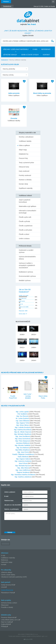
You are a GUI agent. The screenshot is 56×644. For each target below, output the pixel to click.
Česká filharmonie (7, 590)
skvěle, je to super (24, 295)
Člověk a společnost (26, 226)
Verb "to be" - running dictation (28, 396)
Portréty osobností (25, 175)
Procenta (14, 118)
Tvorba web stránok (14, 636)
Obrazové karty (24, 167)
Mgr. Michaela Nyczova (23, 466)
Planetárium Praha (7, 593)
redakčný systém (26, 636)
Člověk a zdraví (24, 234)
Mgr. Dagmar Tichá (23, 423)
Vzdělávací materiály (8, 558)
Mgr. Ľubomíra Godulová (23, 461)
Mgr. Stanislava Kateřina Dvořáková (23, 475)
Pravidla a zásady (7, 607)
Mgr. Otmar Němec (23, 425)
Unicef (3, 587)
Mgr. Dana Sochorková (23, 439)
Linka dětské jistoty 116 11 (10, 620)
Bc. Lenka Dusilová (22, 418)
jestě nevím (22, 301)
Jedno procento (14, 93)
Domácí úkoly (23, 184)
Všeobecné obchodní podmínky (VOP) (14, 577)
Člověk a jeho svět (25, 217)
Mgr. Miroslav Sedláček (23, 445)
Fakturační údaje (7, 562)
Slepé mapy (23, 150)
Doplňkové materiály (26, 188)
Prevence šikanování (8, 617)
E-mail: (6, 496)
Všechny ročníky (8, 75)
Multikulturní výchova (26, 272)
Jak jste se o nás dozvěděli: (13, 505)
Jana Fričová (23, 463)
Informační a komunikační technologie (28, 212)
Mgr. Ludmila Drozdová (23, 427)
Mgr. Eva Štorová (22, 416)
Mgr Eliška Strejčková (23, 450)
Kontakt (4, 564)
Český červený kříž (7, 585)
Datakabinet (5, 60)
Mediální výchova (25, 280)
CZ (53, 2)
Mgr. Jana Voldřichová (23, 470)
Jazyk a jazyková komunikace (25, 201)
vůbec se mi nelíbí (24, 307)
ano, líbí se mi (23, 298)
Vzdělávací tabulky (25, 141)
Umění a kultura (24, 239)
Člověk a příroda (24, 221)
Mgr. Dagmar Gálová (23, 459)
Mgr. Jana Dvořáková (23, 436)
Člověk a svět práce (26, 230)
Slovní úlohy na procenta (42, 93)
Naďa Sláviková (23, 457)
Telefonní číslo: (9, 501)
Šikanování (5, 605)
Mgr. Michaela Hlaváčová (23, 434)
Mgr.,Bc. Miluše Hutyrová (23, 432)
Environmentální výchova (27, 276)
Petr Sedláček (22, 414)
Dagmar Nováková (23, 472)
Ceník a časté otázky (8, 575)
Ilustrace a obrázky (25, 180)
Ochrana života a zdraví (9, 603)
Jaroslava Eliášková (23, 443)
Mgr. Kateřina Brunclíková (23, 430)
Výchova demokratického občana (27, 258)
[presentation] (21, 525)
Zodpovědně (5, 624)
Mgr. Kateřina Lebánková (23, 477)
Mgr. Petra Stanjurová (23, 441)
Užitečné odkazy (7, 572)
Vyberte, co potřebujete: (12, 509)
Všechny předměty (9, 69)
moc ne (21, 304)
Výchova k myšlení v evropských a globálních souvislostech (27, 265)
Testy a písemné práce (26, 163)
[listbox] (15, 69)
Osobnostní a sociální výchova (26, 251)
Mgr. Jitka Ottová (23, 468)
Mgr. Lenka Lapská (22, 412)
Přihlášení (6, 2)
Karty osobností (24, 171)
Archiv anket (22, 314)
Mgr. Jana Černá (23, 452)
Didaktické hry (24, 154)
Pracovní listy (23, 158)
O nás (3, 556)
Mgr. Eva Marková (23, 448)
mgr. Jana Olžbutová (23, 421)
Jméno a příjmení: (10, 492)
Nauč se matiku (6, 622)
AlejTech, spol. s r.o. (42, 636)
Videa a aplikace (24, 145)
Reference (5, 560)
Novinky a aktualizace (26, 137)
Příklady (4, 626)
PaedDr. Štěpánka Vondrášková (23, 454)
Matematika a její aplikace (28, 206)
